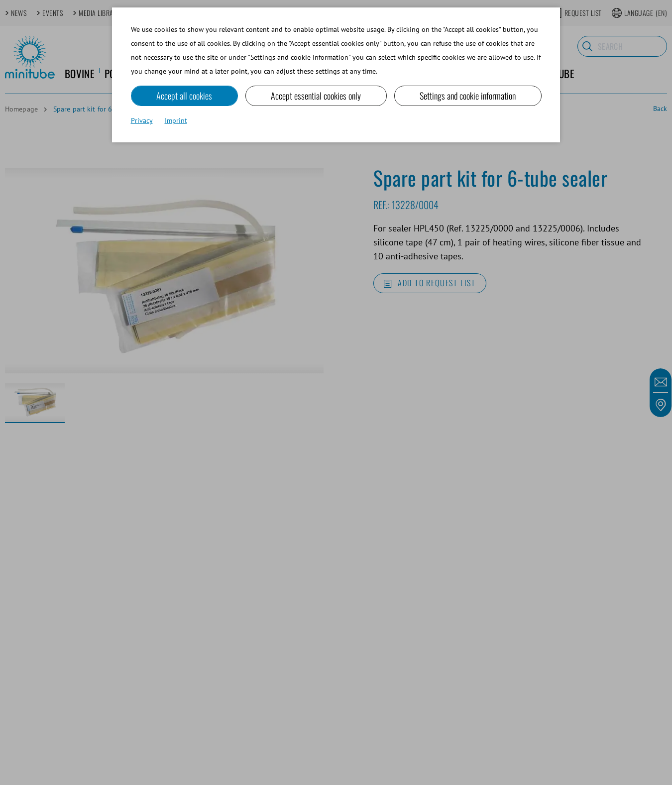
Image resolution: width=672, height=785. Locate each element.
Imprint (176, 120)
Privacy (142, 120)
